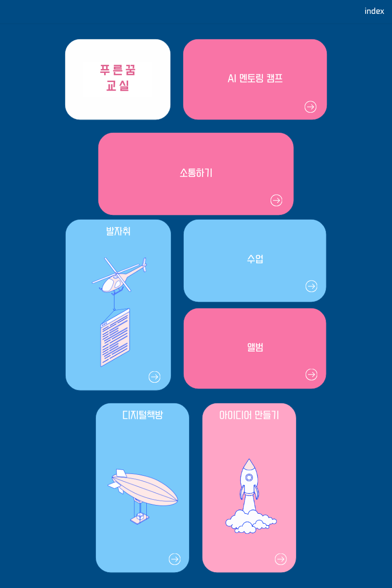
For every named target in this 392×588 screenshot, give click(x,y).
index (374, 12)
